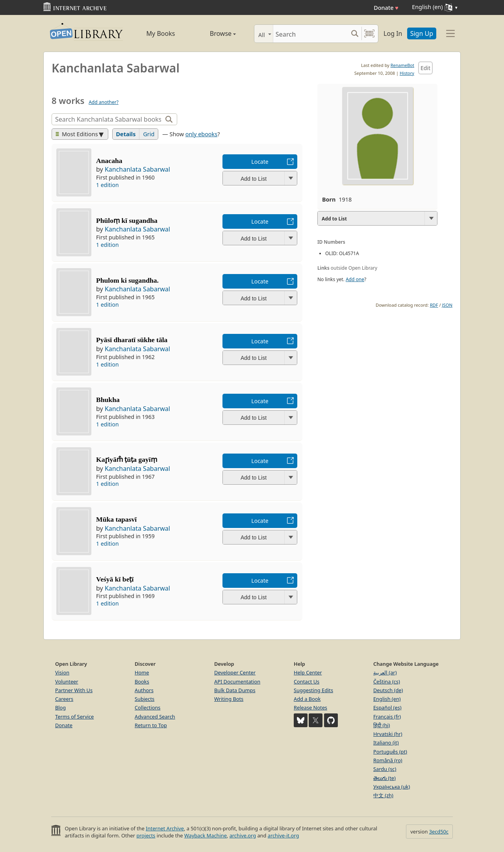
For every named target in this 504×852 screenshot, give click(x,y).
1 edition (107, 185)
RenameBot (402, 65)
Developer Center (235, 672)
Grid (149, 134)
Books (142, 682)
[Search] (310, 34)
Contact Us (307, 682)
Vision (62, 672)
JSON (447, 305)
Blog (60, 708)
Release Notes (310, 708)
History (407, 73)
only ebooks (201, 134)
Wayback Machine (206, 835)
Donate (386, 8)
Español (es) (387, 708)
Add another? (104, 102)
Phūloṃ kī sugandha (127, 220)
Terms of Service (74, 717)
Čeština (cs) (387, 682)
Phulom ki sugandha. (127, 280)
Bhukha (108, 400)
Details (126, 134)
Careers (64, 699)
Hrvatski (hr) (388, 734)
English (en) (387, 699)
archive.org (243, 835)
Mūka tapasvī (116, 519)
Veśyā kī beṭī (115, 579)
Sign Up (422, 33)
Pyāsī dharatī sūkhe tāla (132, 340)
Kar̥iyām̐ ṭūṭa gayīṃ (127, 459)
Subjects (145, 699)
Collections (148, 708)
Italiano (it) (386, 743)
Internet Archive (165, 828)
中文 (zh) (383, 795)
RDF (434, 305)
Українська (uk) (392, 787)
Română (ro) (388, 760)
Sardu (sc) (385, 769)
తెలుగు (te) (384, 778)
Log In (393, 33)
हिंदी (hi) (382, 725)
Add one (355, 279)
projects (146, 835)
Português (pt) (390, 752)
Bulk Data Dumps (235, 690)
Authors (144, 690)
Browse (214, 33)
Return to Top (151, 725)
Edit (425, 68)
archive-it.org (283, 835)
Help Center (308, 672)
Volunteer (67, 682)
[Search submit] (355, 34)
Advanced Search (155, 717)
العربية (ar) (385, 672)
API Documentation (237, 682)
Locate (260, 162)
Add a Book (307, 699)
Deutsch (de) (388, 690)
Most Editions (77, 134)
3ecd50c (439, 832)
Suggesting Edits (313, 690)
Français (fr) (387, 717)
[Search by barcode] (369, 34)
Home (142, 672)
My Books (161, 33)
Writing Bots (229, 699)
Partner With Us (74, 690)
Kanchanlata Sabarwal (137, 169)
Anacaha (109, 161)
